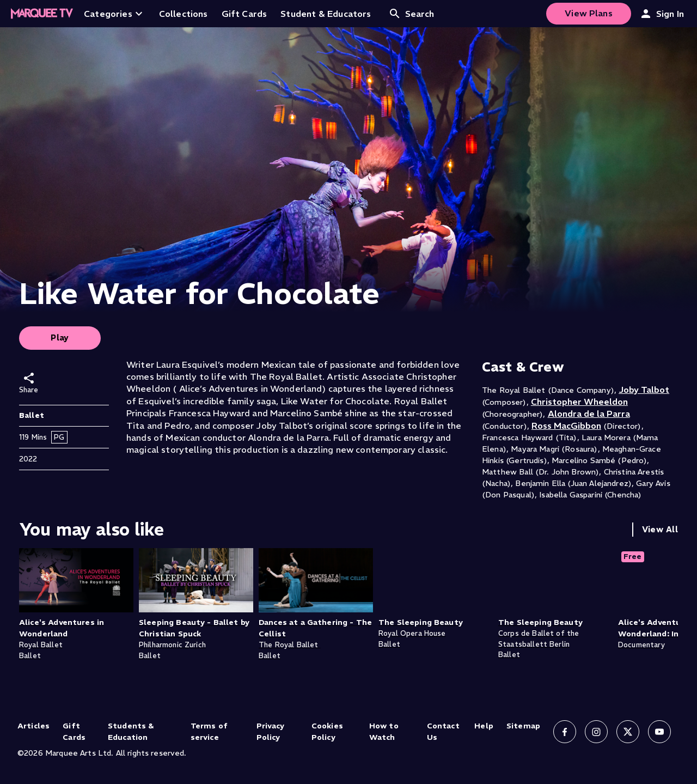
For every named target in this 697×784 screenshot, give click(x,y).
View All (660, 529)
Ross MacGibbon (566, 426)
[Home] (42, 14)
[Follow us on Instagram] (596, 732)
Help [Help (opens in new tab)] (484, 726)
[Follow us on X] (628, 732)
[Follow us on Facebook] (565, 732)
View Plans (589, 13)
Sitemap (523, 726)
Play (60, 338)
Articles (33, 726)
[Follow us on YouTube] (659, 732)
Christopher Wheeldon (579, 402)
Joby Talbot (644, 390)
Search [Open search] (411, 14)
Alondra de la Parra (589, 414)
